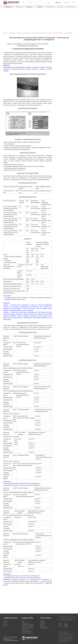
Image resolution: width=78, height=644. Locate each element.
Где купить (66, 2)
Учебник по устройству (29, 7)
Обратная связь (67, 619)
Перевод (42, 623)
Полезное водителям (27, 633)
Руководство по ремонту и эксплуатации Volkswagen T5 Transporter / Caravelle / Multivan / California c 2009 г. (45, 33)
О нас (73, 2)
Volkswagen (12, 33)
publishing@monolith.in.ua (13, 640)
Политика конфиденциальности (66, 634)
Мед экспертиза (70, 7)
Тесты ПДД (60, 7)
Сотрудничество (44, 628)
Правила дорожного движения (9, 7)
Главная (5, 621)
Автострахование (26, 631)
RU (24, 3)
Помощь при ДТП (50, 7)
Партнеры (43, 626)
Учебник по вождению (40, 7)
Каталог (5, 33)
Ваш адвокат (19, 7)
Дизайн (42, 625)
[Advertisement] (39, 21)
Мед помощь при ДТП (27, 628)
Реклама (42, 621)
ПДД (23, 621)
